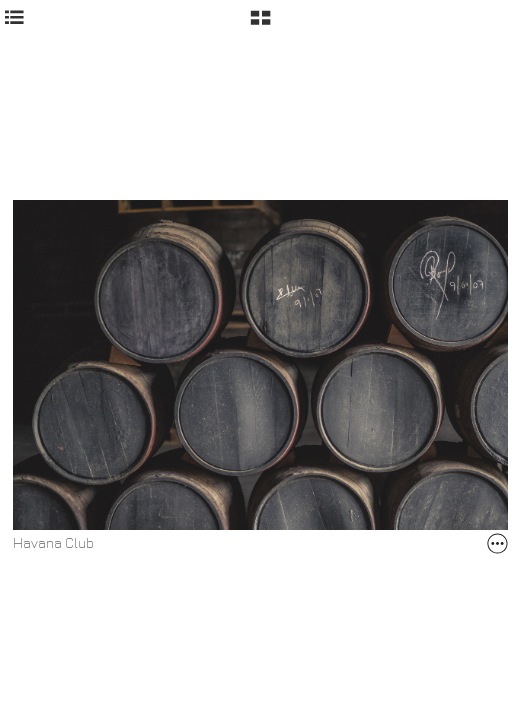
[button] (260, 25)
